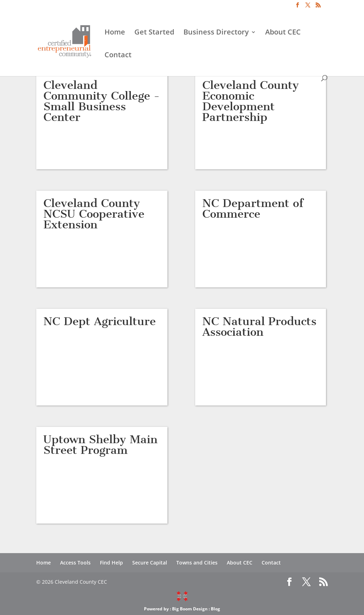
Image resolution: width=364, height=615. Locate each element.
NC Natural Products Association (259, 327)
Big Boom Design (190, 609)
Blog (215, 609)
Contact (118, 56)
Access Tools (75, 563)
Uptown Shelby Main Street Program (100, 445)
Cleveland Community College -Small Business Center (102, 101)
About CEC (283, 33)
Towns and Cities (197, 563)
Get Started (154, 33)
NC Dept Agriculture (100, 321)
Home (115, 33)
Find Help (111, 563)
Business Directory (216, 33)
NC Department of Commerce (253, 208)
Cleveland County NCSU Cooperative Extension (94, 214)
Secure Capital (150, 563)
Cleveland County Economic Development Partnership (251, 101)
